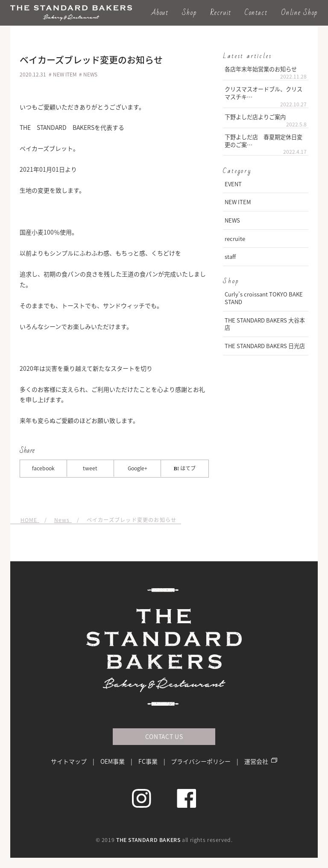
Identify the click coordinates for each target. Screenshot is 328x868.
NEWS (232, 220)
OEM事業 (113, 761)
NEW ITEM (238, 202)
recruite (235, 239)
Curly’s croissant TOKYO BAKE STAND (264, 298)
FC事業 (148, 761)
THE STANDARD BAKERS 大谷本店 (265, 324)
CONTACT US (164, 736)
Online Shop (299, 13)
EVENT (233, 184)
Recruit (221, 13)
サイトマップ (69, 761)
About (160, 13)
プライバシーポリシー (201, 761)
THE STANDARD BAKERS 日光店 (265, 346)
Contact (256, 13)
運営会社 (256, 761)
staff (230, 257)
